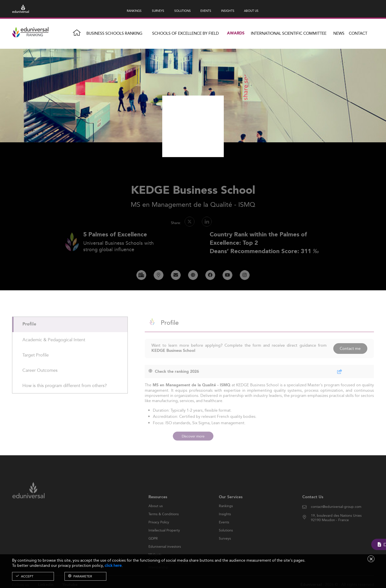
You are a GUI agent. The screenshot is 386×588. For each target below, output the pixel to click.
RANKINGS (134, 11)
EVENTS (206, 11)
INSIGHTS (228, 11)
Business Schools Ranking (114, 33)
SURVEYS (158, 11)
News (339, 33)
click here (113, 565)
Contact (358, 33)
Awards (236, 33)
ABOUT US (251, 11)
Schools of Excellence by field (185, 33)
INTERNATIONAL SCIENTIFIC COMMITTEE (289, 33)
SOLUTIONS (183, 11)
